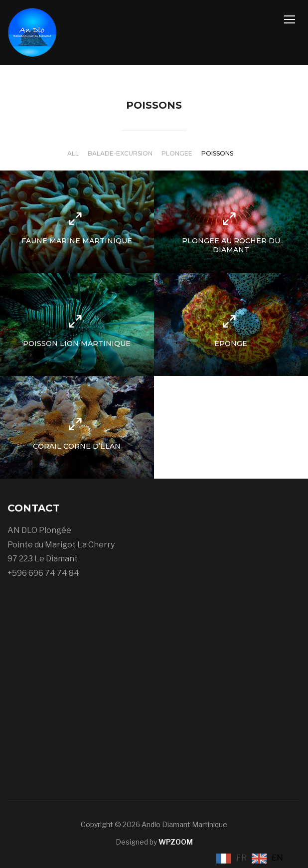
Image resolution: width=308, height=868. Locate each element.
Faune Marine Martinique (77, 241)
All (73, 153)
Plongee (177, 153)
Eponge (231, 344)
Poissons (217, 153)
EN (277, 858)
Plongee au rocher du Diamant (231, 245)
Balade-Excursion (120, 153)
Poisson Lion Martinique (77, 344)
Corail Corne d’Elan (77, 446)
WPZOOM (176, 842)
